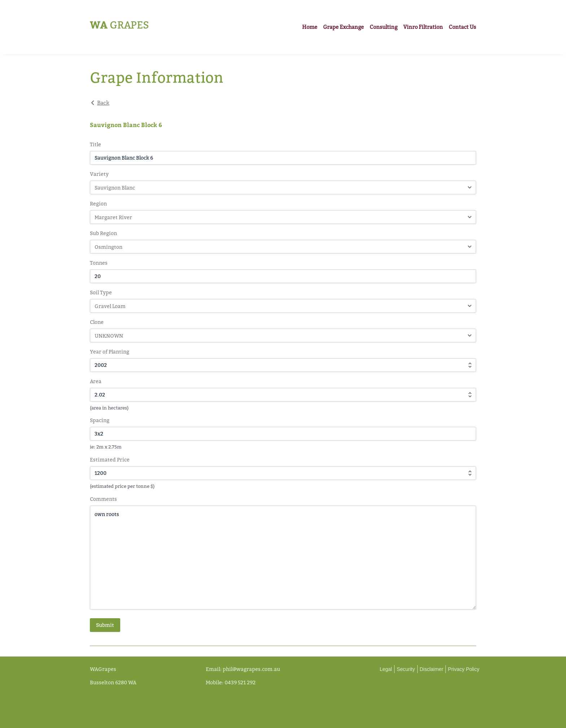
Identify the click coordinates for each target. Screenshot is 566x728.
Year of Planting (110, 352)
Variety (99, 174)
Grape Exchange (343, 27)
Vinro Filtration (423, 27)
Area (96, 381)
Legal (386, 669)
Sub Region (103, 233)
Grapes (119, 25)
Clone (97, 322)
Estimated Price (110, 460)
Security (406, 669)
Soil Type (101, 292)
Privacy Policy (464, 669)
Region (98, 203)
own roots (283, 558)
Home (310, 27)
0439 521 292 (240, 682)
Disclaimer (432, 669)
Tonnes (99, 263)
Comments (103, 499)
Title (95, 144)
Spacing (100, 420)
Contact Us (462, 27)
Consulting (384, 27)
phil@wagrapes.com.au (251, 669)
